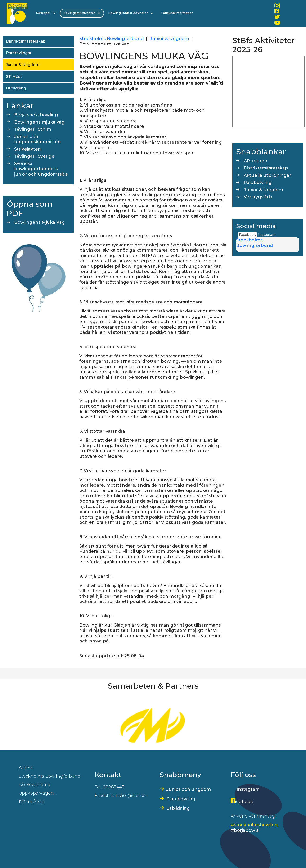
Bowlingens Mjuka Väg (40, 222)
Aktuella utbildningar (267, 175)
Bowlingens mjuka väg (39, 122)
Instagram (248, 789)
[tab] (278, 233)
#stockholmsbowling (254, 825)
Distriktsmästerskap (26, 41)
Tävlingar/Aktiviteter (81, 13)
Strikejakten (28, 149)
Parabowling (258, 183)
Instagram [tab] (267, 235)
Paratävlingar (19, 53)
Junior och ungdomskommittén (38, 139)
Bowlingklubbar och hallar (130, 13)
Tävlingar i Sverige (34, 156)
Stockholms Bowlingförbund (111, 39)
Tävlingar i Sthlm (33, 129)
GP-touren (256, 161)
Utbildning (16, 88)
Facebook (242, 802)
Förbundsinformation (175, 13)
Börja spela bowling (36, 115)
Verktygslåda (258, 197)
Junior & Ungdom (23, 65)
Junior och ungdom (189, 789)
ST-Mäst (14, 77)
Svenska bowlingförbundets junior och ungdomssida (41, 169)
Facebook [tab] (247, 235)
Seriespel (46, 13)
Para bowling (181, 799)
